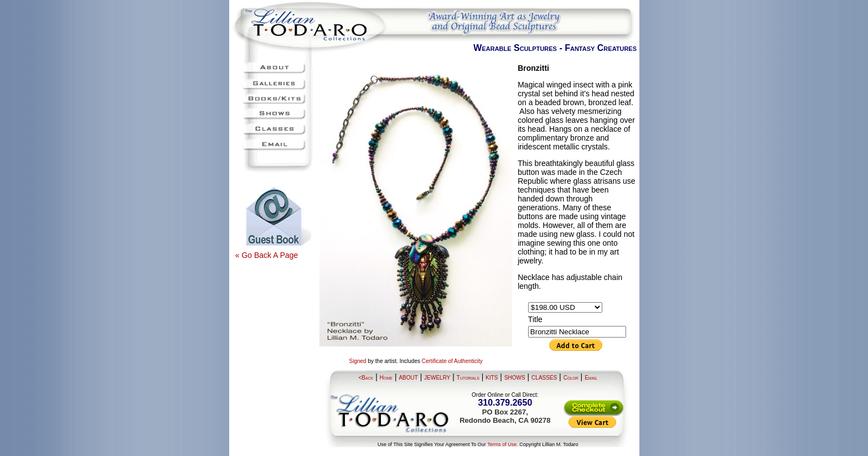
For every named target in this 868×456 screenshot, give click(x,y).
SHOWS (515, 378)
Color (571, 378)
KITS (492, 378)
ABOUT (408, 378)
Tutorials (468, 378)
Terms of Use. (503, 444)
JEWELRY (437, 378)
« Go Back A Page (267, 255)
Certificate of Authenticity (452, 361)
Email (591, 378)
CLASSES (544, 378)
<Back (366, 378)
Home (386, 378)
